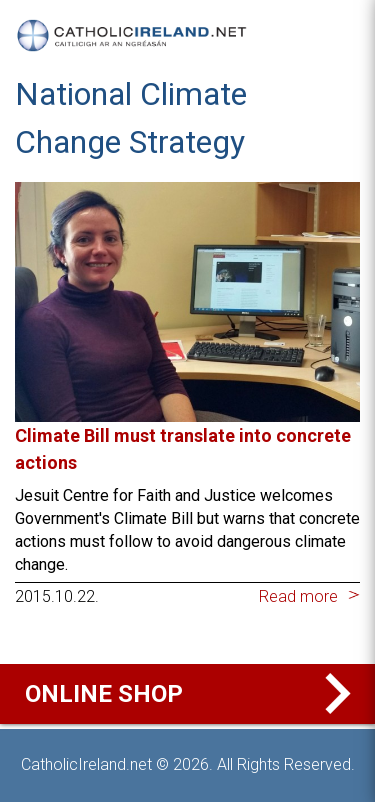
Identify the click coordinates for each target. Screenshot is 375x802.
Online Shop (192, 694)
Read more (298, 596)
